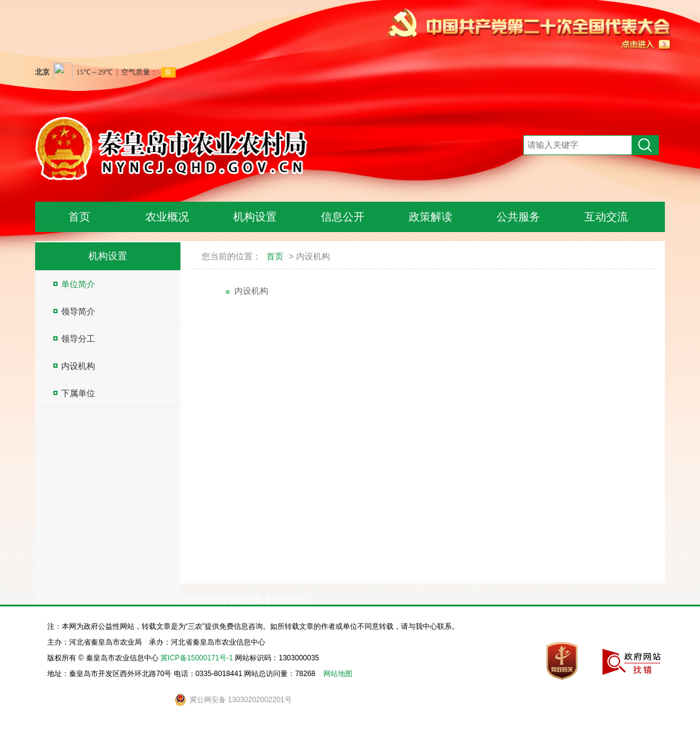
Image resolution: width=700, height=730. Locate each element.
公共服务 (518, 217)
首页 (79, 217)
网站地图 (338, 674)
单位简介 (74, 284)
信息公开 (343, 217)
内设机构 (74, 366)
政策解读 (431, 217)
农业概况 (167, 217)
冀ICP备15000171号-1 (197, 658)
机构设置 (255, 217)
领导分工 (74, 339)
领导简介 (74, 311)
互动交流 (606, 217)
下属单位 (74, 393)
